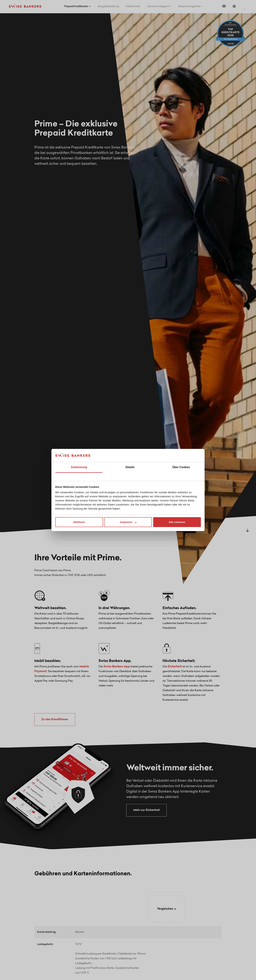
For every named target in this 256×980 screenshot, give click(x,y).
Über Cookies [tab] (181, 467)
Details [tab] (130, 467)
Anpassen (128, 522)
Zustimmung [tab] (79, 467)
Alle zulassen (177, 522)
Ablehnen (79, 522)
